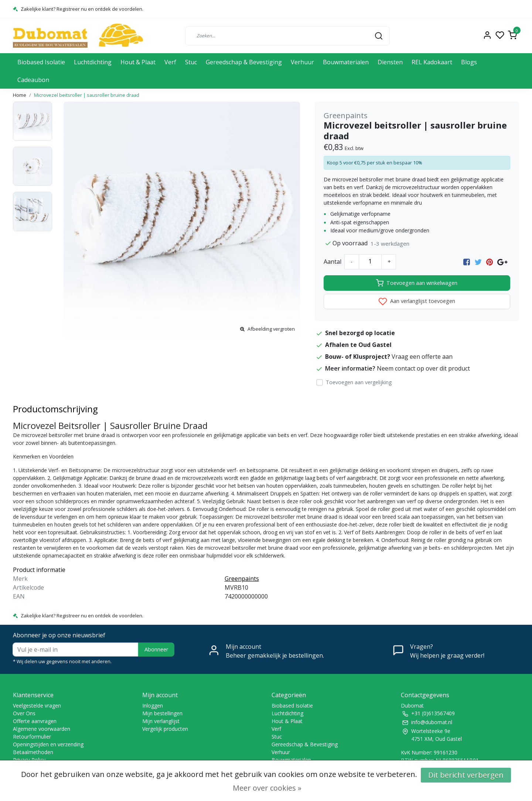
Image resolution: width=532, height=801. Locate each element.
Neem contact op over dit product (423, 368)
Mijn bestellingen (162, 713)
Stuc (191, 62)
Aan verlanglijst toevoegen (417, 301)
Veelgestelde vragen (37, 705)
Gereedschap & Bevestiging (244, 62)
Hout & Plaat (138, 62)
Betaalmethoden (33, 752)
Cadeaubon (33, 80)
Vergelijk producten (165, 729)
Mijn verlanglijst (161, 721)
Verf (170, 62)
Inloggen (153, 705)
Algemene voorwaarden (42, 729)
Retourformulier (32, 737)
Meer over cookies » (267, 788)
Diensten (390, 62)
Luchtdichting (93, 62)
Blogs (469, 62)
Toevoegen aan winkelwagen (417, 283)
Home (20, 95)
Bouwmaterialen (346, 62)
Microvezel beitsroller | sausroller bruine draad (87, 95)
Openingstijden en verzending (48, 744)
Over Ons (24, 713)
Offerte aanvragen (35, 721)
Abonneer (156, 649)
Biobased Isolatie (41, 62)
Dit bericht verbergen (466, 775)
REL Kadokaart (432, 62)
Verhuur (302, 62)
